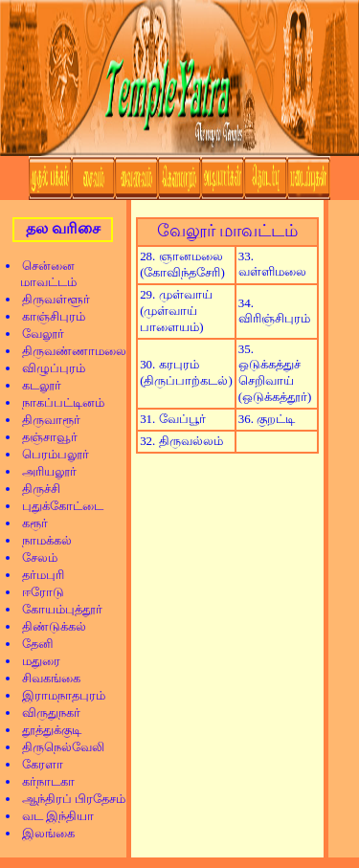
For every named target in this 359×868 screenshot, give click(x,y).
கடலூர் (35, 385)
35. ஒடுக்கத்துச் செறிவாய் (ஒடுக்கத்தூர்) (275, 373)
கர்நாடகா (42, 781)
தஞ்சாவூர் (44, 437)
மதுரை (35, 661)
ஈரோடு (37, 592)
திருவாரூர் (45, 420)
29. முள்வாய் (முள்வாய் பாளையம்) (176, 311)
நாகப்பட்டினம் (57, 402)
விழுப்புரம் (47, 368)
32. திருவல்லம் (181, 441)
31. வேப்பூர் (172, 419)
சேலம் (34, 557)
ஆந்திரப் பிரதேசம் (67, 799)
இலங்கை (42, 833)
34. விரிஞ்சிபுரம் (274, 311)
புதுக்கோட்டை (56, 506)
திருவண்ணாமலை (68, 351)
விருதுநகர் (45, 712)
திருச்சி (35, 489)
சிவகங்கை (45, 678)
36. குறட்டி (267, 419)
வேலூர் (37, 334)
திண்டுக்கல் (48, 626)
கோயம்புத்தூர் (56, 609)
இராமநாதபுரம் (57, 695)
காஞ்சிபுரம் (47, 316)
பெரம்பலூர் (49, 454)
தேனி (32, 644)
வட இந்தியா (52, 816)
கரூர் (29, 523)
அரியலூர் (43, 471)
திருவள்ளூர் (50, 299)
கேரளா (36, 764)
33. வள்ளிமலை (272, 264)
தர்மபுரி (37, 575)
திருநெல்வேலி (57, 747)
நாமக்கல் (41, 540)
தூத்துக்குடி (45, 730)
